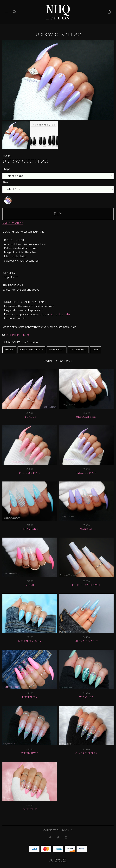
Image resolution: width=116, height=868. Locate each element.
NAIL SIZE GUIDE (13, 220)
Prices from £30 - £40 (31, 347)
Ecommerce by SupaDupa (61, 857)
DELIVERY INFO (17, 332)
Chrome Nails (57, 347)
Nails (96, 347)
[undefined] (8, 197)
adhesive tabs (61, 312)
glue (43, 312)
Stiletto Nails (78, 347)
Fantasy (9, 347)
